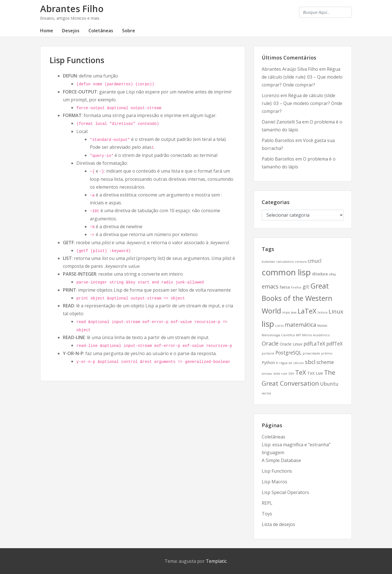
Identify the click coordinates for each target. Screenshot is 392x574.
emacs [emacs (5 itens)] (270, 286)
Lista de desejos (278, 524)
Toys (267, 514)
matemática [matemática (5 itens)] (300, 325)
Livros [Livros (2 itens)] (279, 326)
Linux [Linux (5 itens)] (336, 311)
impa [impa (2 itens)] (286, 312)
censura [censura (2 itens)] (301, 262)
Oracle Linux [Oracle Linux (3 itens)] (291, 344)
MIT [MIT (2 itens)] (298, 335)
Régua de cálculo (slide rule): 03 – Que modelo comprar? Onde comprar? (302, 77)
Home (47, 31)
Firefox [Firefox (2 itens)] (296, 287)
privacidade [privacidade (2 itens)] (311, 353)
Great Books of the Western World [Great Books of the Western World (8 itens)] (297, 298)
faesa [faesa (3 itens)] (285, 287)
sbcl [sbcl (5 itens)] (310, 362)
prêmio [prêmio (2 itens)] (327, 353)
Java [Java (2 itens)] (294, 312)
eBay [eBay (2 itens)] (332, 274)
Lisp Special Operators (285, 492)
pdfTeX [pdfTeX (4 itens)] (334, 344)
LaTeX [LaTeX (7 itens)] (307, 311)
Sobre (129, 31)
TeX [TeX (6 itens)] (301, 372)
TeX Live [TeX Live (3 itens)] (315, 373)
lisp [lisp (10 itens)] (268, 324)
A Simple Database (281, 460)
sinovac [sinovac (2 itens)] (267, 374)
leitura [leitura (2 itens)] (323, 312)
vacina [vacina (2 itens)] (266, 393)
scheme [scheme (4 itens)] (325, 362)
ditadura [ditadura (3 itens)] (320, 274)
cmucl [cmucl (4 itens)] (315, 261)
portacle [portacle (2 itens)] (268, 353)
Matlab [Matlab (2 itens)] (322, 326)
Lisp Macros (274, 482)
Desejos (71, 31)
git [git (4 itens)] (306, 287)
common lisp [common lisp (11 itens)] (286, 272)
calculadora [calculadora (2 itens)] (285, 262)
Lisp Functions (277, 471)
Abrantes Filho (72, 9)
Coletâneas (101, 31)
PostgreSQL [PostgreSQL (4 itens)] (289, 353)
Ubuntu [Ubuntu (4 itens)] (329, 384)
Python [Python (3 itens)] (268, 363)
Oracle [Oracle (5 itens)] (270, 343)
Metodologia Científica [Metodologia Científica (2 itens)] (278, 335)
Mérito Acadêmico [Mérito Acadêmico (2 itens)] (316, 335)
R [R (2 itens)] (277, 363)
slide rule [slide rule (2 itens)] (280, 374)
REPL (267, 503)
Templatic (216, 561)
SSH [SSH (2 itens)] (291, 374)
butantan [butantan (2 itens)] (268, 262)
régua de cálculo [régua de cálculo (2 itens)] (291, 363)
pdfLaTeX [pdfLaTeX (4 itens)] (314, 344)
